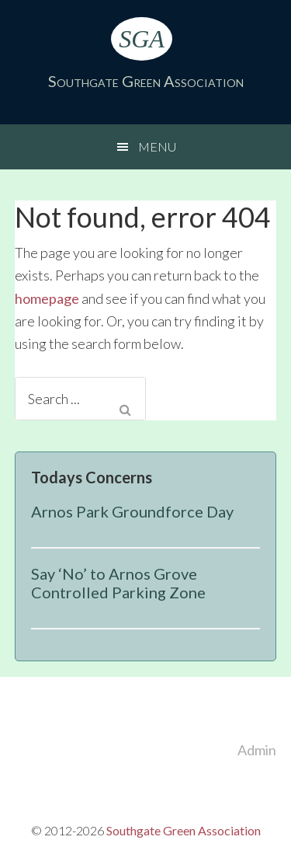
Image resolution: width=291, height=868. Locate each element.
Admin (257, 750)
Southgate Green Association (146, 81)
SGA (142, 39)
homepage (47, 298)
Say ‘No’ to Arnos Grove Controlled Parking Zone (118, 583)
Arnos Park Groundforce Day (132, 511)
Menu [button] (157, 146)
